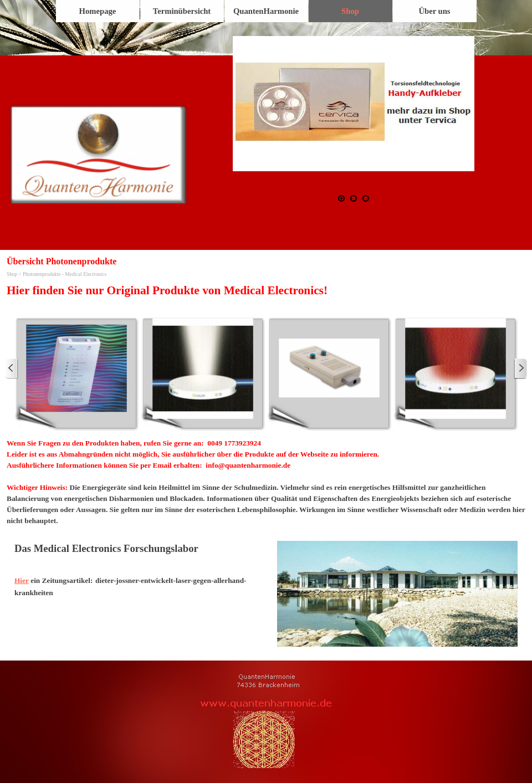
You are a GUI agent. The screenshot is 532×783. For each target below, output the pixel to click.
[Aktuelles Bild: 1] (341, 198)
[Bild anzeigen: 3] (366, 198)
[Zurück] (12, 369)
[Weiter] (520, 369)
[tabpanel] (266, 290)
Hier (22, 580)
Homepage (98, 11)
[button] (354, 104)
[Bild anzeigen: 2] (354, 198)
